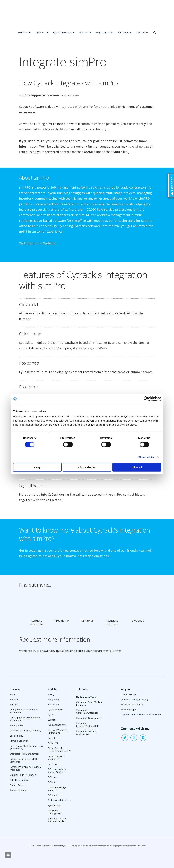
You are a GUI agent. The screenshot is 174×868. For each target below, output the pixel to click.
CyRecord (53, 764)
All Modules (54, 705)
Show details (146, 457)
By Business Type (86, 697)
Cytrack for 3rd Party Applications (87, 732)
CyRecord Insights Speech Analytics (57, 770)
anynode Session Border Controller (57, 820)
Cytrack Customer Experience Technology (46, 846)
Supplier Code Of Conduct (23, 775)
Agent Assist (54, 805)
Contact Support (129, 694)
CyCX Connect (55, 710)
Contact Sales (17, 785)
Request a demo (18, 790)
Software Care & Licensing (134, 700)
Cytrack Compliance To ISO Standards (23, 760)
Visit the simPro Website (37, 243)
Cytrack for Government (89, 718)
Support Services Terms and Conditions (141, 715)
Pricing (51, 694)
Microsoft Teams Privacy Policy (25, 731)
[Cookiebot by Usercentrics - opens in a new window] (146, 399)
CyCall (51, 715)
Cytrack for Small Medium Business (89, 703)
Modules (53, 689)
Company (15, 689)
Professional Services (59, 800)
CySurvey (53, 795)
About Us (14, 700)
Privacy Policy (16, 726)
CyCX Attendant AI (57, 725)
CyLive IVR (53, 743)
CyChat (51, 720)
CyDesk (51, 738)
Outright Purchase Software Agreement (24, 711)
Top (8, 855)
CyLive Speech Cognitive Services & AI (59, 750)
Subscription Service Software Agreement (25, 719)
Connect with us (135, 729)
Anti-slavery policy (19, 780)
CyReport (52, 777)
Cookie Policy (16, 736)
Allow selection (87, 467)
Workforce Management (54, 812)
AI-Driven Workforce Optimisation (58, 731)
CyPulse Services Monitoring (56, 757)
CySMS (51, 782)
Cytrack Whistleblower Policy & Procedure (25, 768)
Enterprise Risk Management (24, 754)
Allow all (137, 467)
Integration (53, 700)
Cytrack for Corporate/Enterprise (87, 711)
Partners (14, 705)
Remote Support (129, 710)
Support (125, 689)
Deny (37, 467)
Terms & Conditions (20, 741)
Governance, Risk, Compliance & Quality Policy (26, 747)
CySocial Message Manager (57, 789)
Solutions (82, 689)
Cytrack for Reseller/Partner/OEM (88, 724)
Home (13, 694)
